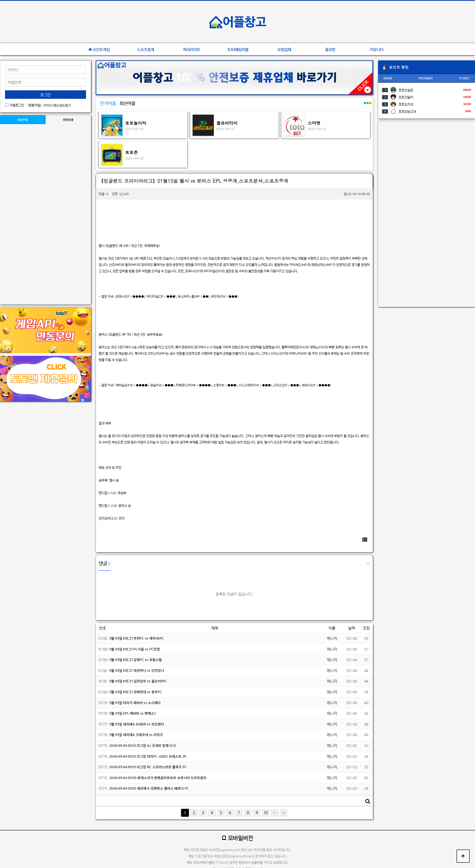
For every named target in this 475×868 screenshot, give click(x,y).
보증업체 (284, 50)
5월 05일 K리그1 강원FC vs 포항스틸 (136, 660)
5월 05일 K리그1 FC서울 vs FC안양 (135, 649)
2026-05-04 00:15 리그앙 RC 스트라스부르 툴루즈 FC (148, 767)
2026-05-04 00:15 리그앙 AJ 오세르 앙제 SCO (143, 746)
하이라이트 (192, 50)
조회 (366, 628)
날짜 (352, 628)
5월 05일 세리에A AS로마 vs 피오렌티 (137, 724)
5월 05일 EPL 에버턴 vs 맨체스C (133, 713)
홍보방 (330, 50)
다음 (275, 813)
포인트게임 (99, 50)
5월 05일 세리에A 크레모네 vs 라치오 (136, 735)
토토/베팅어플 (238, 50)
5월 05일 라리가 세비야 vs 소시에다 (135, 703)
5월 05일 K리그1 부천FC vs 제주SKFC (137, 638)
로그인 (46, 95)
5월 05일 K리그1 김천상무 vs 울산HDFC (138, 681)
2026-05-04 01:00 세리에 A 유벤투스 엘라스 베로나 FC (149, 788)
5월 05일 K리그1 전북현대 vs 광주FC (136, 692)
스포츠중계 (146, 50)
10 (266, 813)
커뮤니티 (377, 50)
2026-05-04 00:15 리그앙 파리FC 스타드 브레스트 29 (148, 756)
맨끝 (284, 813)
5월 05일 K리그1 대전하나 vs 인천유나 (137, 671)
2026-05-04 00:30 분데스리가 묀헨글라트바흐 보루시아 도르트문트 (158, 778)
